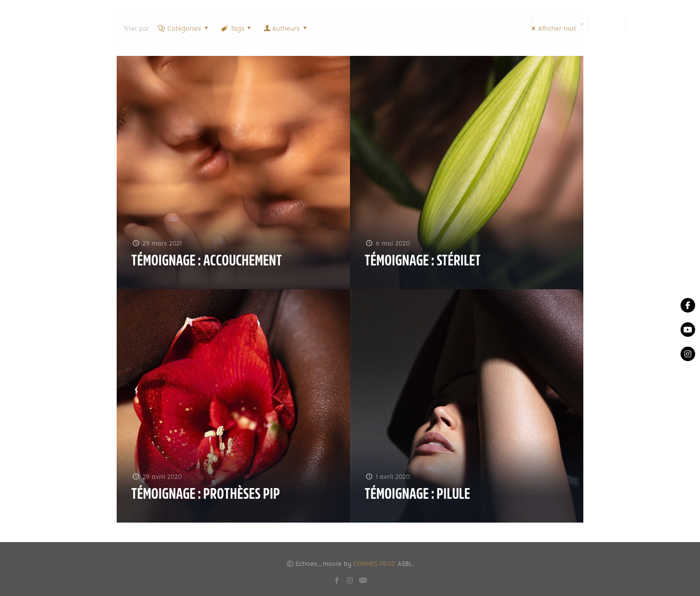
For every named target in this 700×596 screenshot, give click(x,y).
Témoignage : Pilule (417, 494)
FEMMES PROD (375, 563)
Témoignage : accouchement (207, 261)
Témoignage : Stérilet (423, 261)
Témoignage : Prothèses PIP (206, 494)
